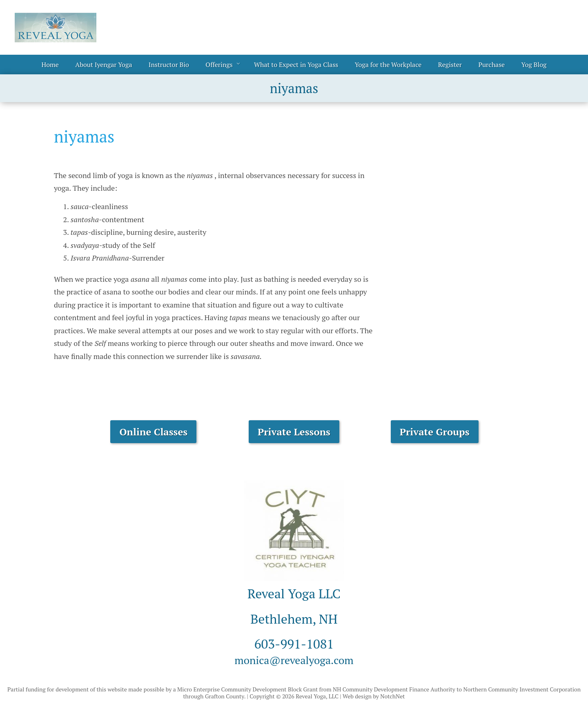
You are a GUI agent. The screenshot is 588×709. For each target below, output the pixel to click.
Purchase (491, 65)
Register (450, 65)
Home (50, 65)
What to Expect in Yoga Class (296, 65)
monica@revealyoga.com (294, 659)
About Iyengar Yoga (104, 65)
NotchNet (392, 696)
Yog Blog (534, 65)
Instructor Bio (169, 65)
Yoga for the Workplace (388, 65)
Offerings (219, 65)
